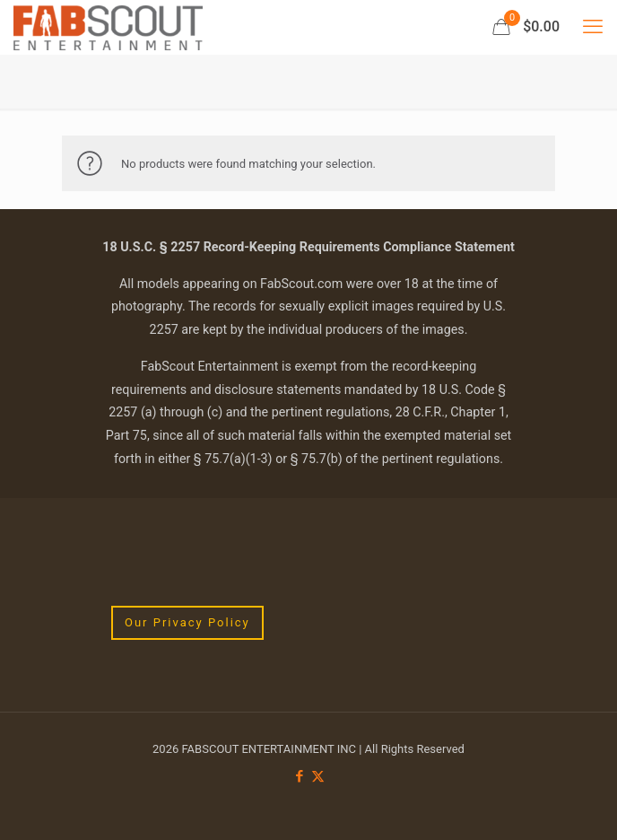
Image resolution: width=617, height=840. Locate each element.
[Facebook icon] (299, 776)
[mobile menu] (593, 27)
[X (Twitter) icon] (318, 776)
